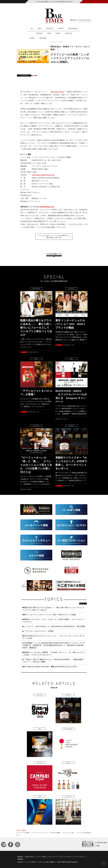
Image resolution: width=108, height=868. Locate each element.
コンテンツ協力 (41, 857)
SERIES (32, 38)
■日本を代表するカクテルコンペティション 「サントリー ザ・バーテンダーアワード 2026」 (54, 637)
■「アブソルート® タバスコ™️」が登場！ (39, 631)
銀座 (98, 846)
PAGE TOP (103, 863)
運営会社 (20, 857)
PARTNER (43, 38)
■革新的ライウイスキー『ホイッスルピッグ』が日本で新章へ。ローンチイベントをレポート (53, 621)
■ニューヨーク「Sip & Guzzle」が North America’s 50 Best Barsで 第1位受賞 (54, 626)
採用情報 (20, 859)
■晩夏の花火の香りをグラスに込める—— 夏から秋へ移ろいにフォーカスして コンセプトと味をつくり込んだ (54, 609)
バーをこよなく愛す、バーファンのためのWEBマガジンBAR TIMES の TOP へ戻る (54, 236)
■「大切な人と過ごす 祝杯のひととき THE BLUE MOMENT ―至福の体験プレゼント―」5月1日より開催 (53, 661)
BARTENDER (73, 29)
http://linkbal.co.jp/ (47, 207)
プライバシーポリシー (66, 857)
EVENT (58, 33)
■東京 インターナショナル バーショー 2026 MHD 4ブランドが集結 (49, 615)
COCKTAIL (49, 29)
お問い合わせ (30, 857)
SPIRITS (61, 29)
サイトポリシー (80, 857)
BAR (40, 29)
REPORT (40, 33)
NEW (49, 33)
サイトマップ (53, 857)
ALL (32, 29)
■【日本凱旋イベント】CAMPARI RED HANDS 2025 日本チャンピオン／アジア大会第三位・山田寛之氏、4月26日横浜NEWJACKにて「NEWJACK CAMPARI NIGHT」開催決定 (54, 645)
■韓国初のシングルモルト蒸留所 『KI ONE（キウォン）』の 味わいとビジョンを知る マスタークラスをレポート (54, 653)
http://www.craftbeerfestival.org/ (43, 175)
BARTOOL (69, 33)
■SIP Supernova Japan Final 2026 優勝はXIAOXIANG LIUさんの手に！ (51, 667)
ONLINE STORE (102, 843)
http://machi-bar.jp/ (57, 92)
